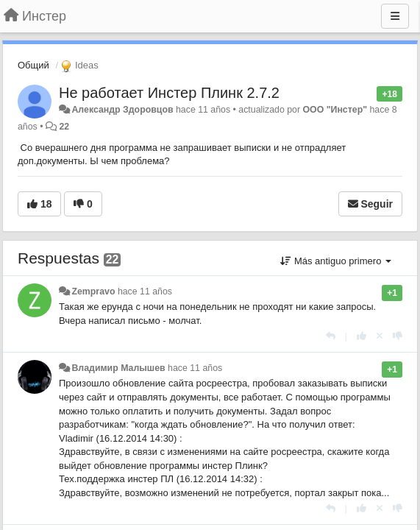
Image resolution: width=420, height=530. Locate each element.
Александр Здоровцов (122, 110)
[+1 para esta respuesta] (362, 336)
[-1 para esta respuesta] (398, 336)
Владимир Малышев (118, 368)
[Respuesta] (331, 336)
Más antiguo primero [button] (336, 261)
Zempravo (93, 291)
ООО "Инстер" (335, 110)
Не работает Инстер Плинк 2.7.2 (169, 93)
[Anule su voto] (380, 336)
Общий (33, 65)
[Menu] (395, 16)
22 (64, 127)
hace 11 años (145, 291)
